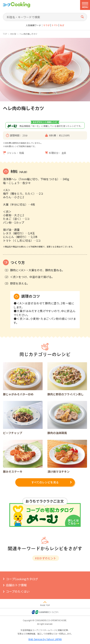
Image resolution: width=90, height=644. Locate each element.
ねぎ (62, 25)
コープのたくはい (18, 591)
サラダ (46, 25)
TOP (5, 34)
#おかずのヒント (46, 558)
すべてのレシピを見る (45, 482)
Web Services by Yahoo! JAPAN (45, 639)
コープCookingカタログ (22, 579)
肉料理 (13, 34)
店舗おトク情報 (16, 585)
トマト (55, 25)
